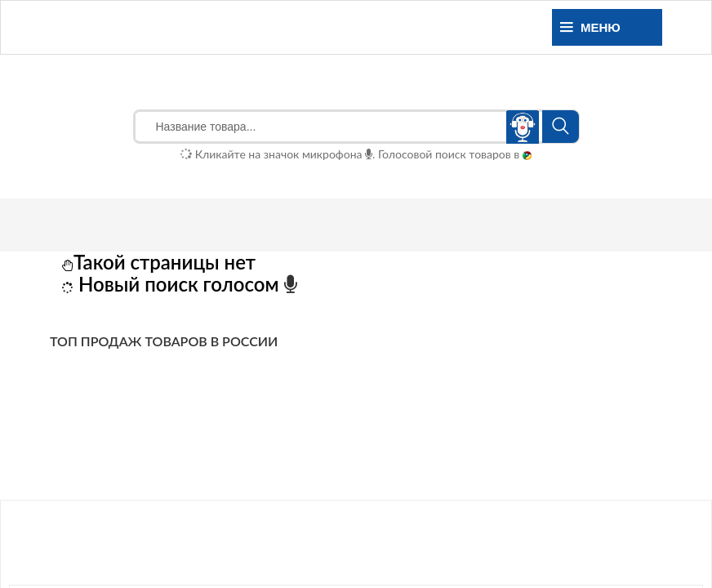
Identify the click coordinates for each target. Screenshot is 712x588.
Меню (590, 27)
